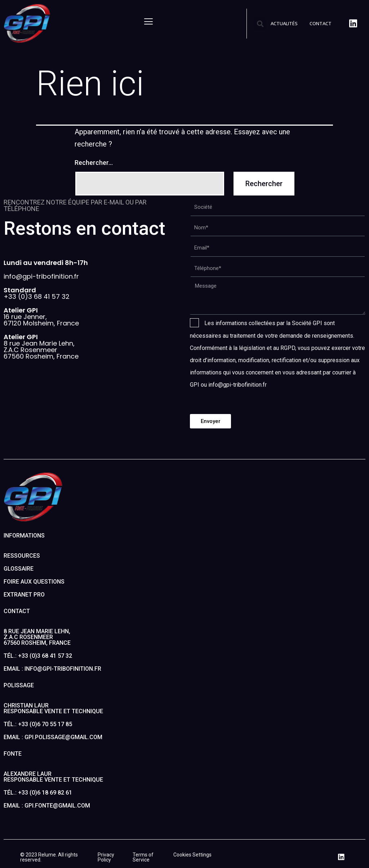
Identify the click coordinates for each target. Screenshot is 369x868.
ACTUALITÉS (284, 23)
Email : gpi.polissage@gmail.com (53, 737)
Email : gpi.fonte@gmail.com (47, 806)
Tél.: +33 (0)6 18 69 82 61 (38, 793)
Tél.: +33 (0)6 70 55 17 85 (38, 724)
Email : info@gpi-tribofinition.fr (52, 669)
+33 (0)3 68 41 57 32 (37, 293)
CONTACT (321, 23)
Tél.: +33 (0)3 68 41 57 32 (38, 656)
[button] (260, 24)
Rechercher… (94, 163)
